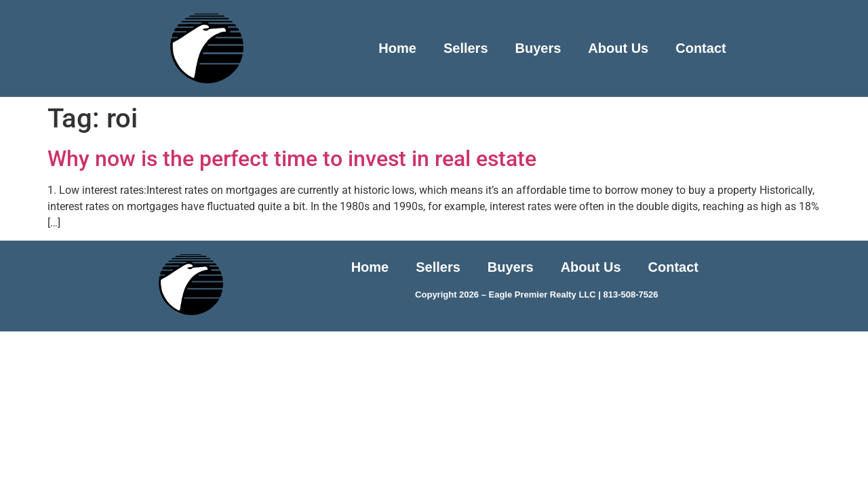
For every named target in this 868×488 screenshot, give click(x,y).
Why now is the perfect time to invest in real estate (292, 159)
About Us (618, 48)
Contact (701, 48)
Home (397, 48)
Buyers (538, 48)
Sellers (466, 48)
